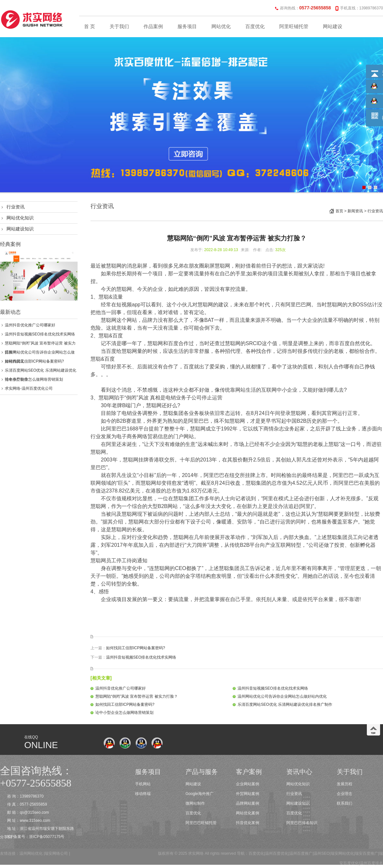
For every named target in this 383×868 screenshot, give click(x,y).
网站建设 (333, 26)
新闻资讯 (355, 211)
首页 (339, 211)
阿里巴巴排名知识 (302, 823)
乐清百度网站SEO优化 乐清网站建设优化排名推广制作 (285, 704)
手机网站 (143, 784)
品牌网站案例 (248, 803)
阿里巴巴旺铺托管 (201, 823)
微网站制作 (195, 803)
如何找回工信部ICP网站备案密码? (34, 361)
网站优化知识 (20, 218)
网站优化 (221, 26)
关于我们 (119, 26)
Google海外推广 (200, 794)
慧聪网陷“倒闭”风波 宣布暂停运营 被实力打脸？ (137, 696)
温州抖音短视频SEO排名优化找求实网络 (40, 334)
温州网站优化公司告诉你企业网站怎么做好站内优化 (282, 696)
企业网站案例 (248, 784)
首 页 (90, 26)
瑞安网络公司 (56, 853)
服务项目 (187, 26)
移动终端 (143, 794)
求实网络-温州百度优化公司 (29, 388)
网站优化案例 (248, 813)
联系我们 (345, 803)
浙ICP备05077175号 (47, 837)
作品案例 (153, 26)
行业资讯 (16, 207)
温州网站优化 (31, 853)
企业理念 (345, 794)
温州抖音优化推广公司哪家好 (30, 325)
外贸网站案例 (248, 794)
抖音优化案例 (248, 823)
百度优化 (255, 26)
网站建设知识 (20, 229)
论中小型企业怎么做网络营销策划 (34, 379)
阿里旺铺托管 (294, 26)
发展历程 (345, 784)
